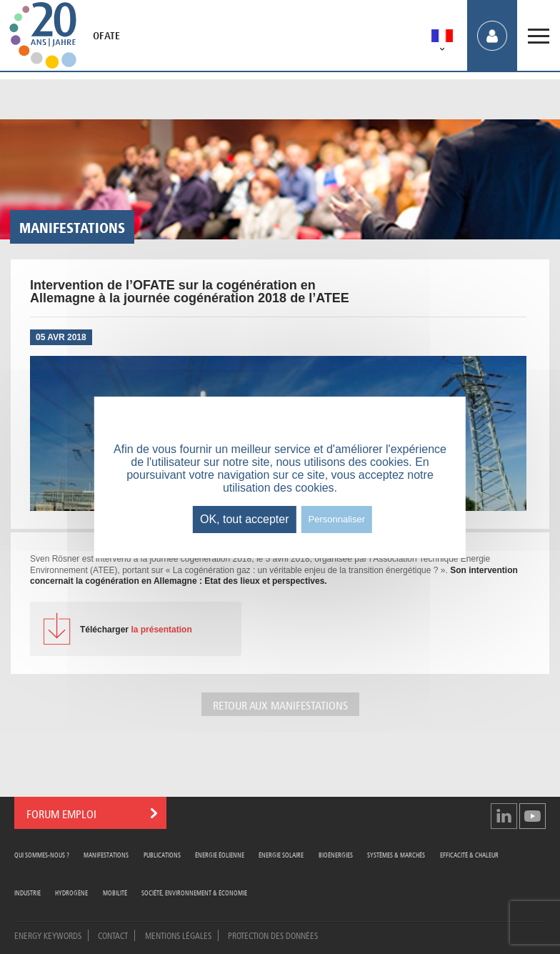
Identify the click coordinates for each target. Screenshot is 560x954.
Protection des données (273, 935)
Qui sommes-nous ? (42, 854)
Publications (162, 854)
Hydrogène (71, 892)
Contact (113, 935)
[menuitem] (442, 38)
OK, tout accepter (245, 519)
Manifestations (106, 854)
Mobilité (115, 892)
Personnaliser (337, 519)
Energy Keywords (48, 935)
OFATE (106, 36)
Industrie (27, 892)
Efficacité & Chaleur (469, 854)
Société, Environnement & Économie (194, 892)
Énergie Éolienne (220, 854)
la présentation (136, 630)
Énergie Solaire (281, 854)
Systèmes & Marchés (396, 854)
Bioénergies (336, 854)
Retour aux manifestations (280, 704)
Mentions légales (178, 935)
